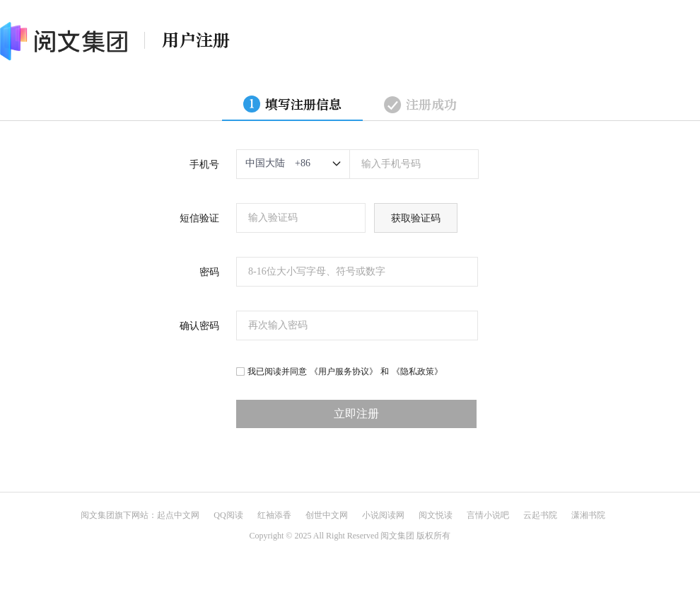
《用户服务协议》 (344, 371)
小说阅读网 (383, 515)
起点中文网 (178, 515)
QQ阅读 (228, 515)
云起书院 (540, 515)
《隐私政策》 (417, 371)
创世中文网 (327, 515)
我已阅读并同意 (277, 371)
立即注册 (356, 414)
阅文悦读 (436, 515)
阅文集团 (98, 515)
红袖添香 (274, 515)
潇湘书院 (588, 515)
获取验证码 (416, 218)
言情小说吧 (488, 515)
